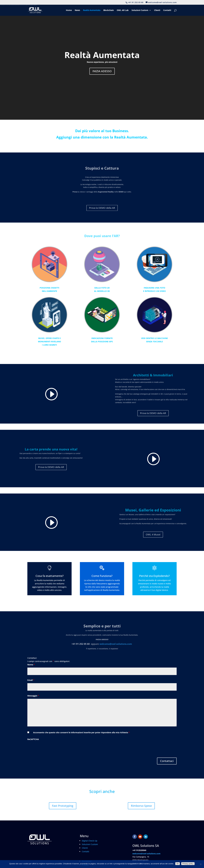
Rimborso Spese (141, 806)
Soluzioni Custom (140, 10)
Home (69, 10)
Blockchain (109, 10)
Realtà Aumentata (92, 10)
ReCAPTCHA (33, 739)
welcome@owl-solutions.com (146, 854)
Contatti (167, 10)
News (77, 10)
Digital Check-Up (90, 841)
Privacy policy (188, 864)
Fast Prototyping (63, 806)
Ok (178, 864)
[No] (201, 864)
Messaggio (33, 696)
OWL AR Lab (123, 10)
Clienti (157, 10)
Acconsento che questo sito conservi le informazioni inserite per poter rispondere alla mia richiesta (81, 732)
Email (31, 680)
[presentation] (48, 748)
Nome (31, 665)
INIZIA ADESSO (102, 71)
